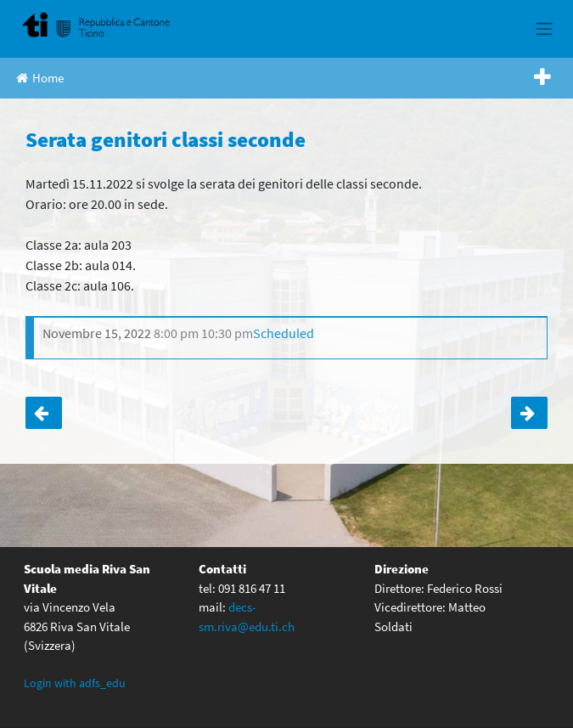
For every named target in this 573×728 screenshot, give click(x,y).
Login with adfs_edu (75, 683)
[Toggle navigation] (544, 29)
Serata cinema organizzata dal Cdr (44, 413)
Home (40, 78)
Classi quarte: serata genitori (529, 413)
